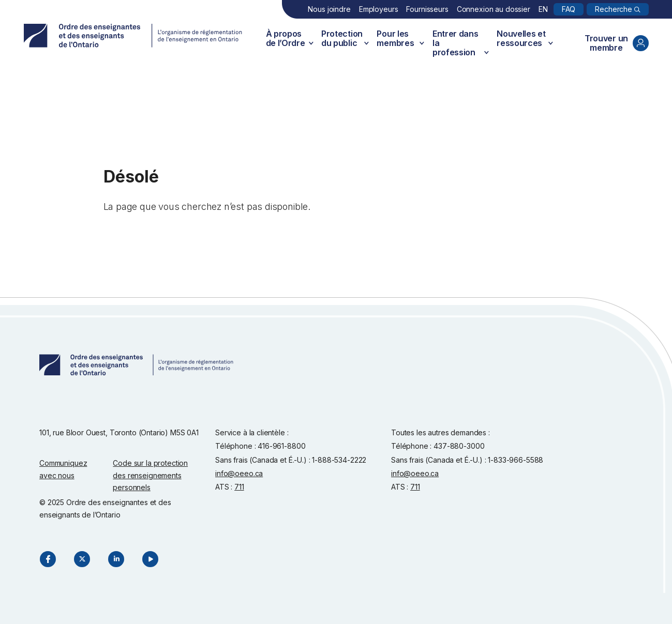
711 (239, 487)
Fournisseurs (427, 9)
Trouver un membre (617, 43)
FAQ (569, 9)
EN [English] (543, 9)
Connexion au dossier (494, 9)
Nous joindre (329, 9)
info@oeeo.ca (239, 473)
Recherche (614, 9)
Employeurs (379, 9)
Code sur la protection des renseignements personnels (150, 475)
